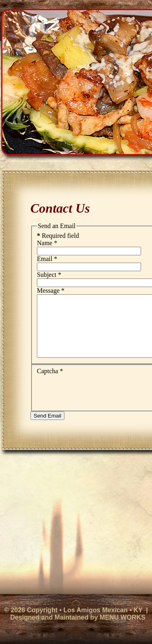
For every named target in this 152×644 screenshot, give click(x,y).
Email (47, 259)
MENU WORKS (123, 617)
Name (47, 243)
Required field (58, 236)
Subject (49, 275)
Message (51, 290)
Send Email (47, 428)
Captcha (50, 383)
